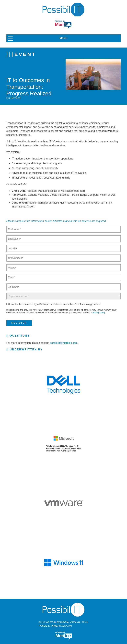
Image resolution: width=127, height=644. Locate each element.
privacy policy (99, 312)
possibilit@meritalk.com (64, 343)
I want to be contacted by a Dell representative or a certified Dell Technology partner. (55, 304)
